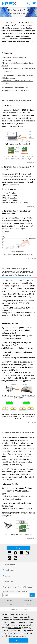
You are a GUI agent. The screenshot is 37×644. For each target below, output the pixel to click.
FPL (6, 454)
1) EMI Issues (6, 60)
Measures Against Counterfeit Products (19, 587)
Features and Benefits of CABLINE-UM (15, 90)
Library (7, 576)
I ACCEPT (18, 640)
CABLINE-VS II (7, 280)
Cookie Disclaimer (28, 605)
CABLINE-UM (7, 469)
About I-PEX (9, 581)
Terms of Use (9, 605)
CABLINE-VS (14, 22)
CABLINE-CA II (21, 280)
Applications (9, 570)
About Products (11, 564)
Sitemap (9, 600)
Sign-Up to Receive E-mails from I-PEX (15, 591)
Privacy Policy (28, 600)
